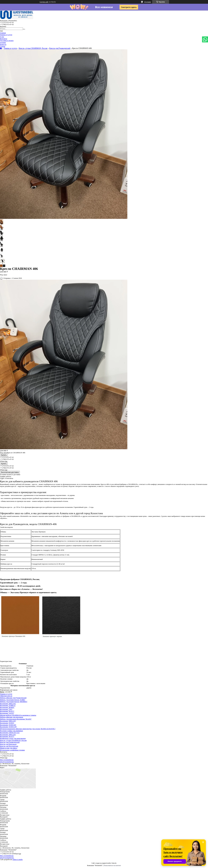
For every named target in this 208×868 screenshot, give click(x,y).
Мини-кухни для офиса (9, 748)
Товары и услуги (6, 35)
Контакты (4, 39)
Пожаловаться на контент (112, 865)
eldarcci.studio (18, 859)
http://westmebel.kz (7, 760)
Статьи (3, 46)
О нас (2, 37)
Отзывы (3, 42)
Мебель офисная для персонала (12, 717)
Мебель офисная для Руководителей (13, 698)
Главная (3, 33)
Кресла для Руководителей (60, 48)
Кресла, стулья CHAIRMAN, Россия (33, 48)
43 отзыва (148, 2)
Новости (3, 44)
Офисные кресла (6, 696)
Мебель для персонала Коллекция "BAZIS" (16, 719)
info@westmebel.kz (7, 762)
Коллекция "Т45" (6, 709)
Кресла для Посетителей (9, 746)
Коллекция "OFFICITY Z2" (10, 733)
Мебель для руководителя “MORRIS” (14, 702)
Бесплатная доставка (10, 472)
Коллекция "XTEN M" (8, 725)
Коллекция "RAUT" (7, 711)
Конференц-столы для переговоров (13, 738)
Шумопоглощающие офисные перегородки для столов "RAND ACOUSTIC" (28, 729)
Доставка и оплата (7, 40)
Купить (4, 455)
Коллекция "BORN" (7, 707)
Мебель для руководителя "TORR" (13, 700)
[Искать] (24, 29)
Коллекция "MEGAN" (8, 704)
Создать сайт (44, 2)
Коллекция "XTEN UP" (8, 727)
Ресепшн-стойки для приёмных (11, 731)
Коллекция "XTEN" (7, 723)
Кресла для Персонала (8, 744)
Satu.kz (114, 863)
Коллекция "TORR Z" (8, 705)
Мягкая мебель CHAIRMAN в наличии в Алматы (18, 715)
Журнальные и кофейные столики (12, 750)
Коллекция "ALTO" (7, 713)
